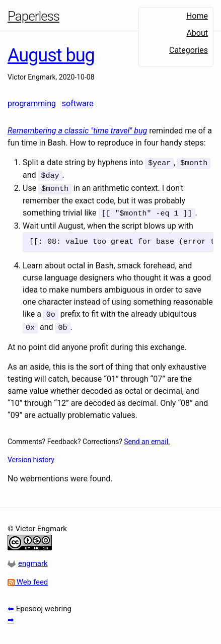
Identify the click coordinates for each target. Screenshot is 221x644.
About (197, 33)
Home (197, 16)
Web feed (28, 578)
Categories (189, 50)
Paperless (33, 16)
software (78, 103)
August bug (51, 55)
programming (32, 103)
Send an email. (147, 437)
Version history (31, 455)
